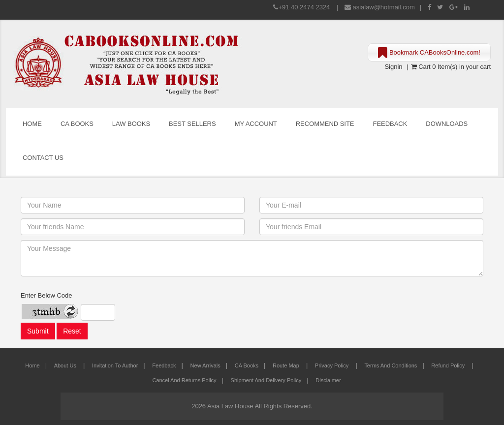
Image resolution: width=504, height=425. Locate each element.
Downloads (447, 124)
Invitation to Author (115, 365)
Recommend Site (325, 124)
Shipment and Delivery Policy (266, 380)
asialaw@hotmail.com (384, 7)
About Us (66, 365)
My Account (256, 124)
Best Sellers (192, 124)
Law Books (131, 124)
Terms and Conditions (391, 365)
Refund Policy (449, 365)
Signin (393, 67)
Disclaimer (328, 380)
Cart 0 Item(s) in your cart (451, 67)
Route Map (287, 365)
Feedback (390, 124)
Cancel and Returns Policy (184, 380)
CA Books (77, 124)
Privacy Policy (333, 365)
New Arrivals (205, 365)
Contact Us (43, 158)
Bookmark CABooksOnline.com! (429, 53)
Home (32, 124)
